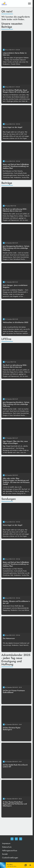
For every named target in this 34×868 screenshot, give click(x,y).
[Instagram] (16, 839)
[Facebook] (12, 839)
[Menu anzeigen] (29, 4)
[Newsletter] (21, 839)
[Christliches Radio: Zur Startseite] (9, 4)
